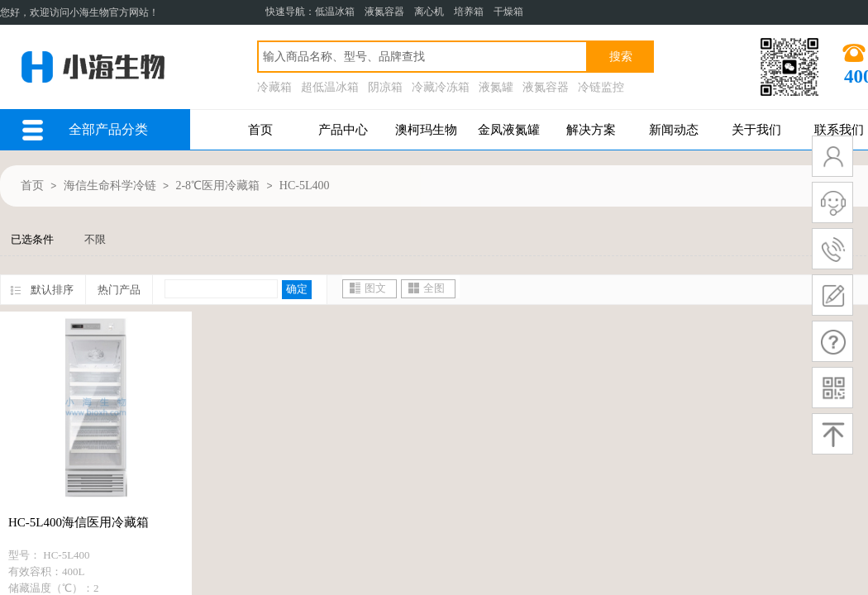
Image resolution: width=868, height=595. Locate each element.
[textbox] (422, 57)
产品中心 (343, 130)
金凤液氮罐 (509, 130)
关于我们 (756, 130)
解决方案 (591, 130)
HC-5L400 (305, 186)
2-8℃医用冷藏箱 (217, 186)
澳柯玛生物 (426, 130)
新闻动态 (674, 130)
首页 (260, 130)
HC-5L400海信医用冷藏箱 (79, 522)
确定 (297, 289)
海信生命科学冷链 (110, 186)
